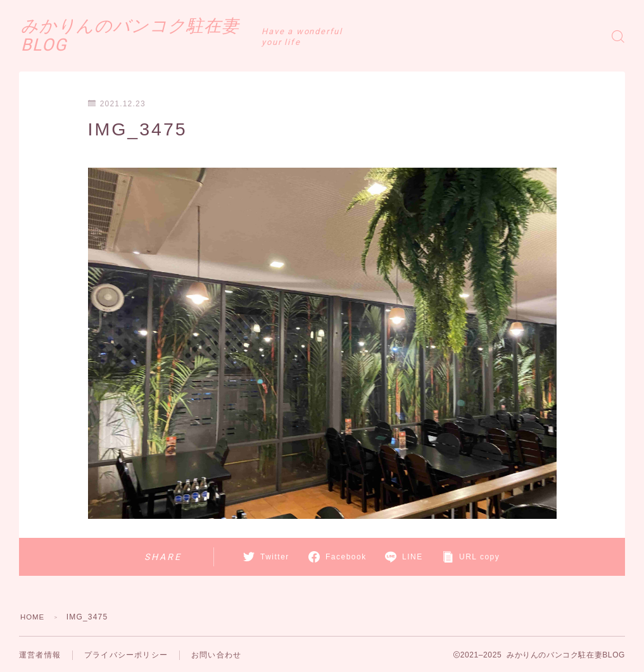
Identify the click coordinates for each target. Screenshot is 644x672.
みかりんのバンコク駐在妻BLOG (171, 36)
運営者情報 (40, 655)
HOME (33, 617)
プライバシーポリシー (126, 655)
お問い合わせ (216, 655)
